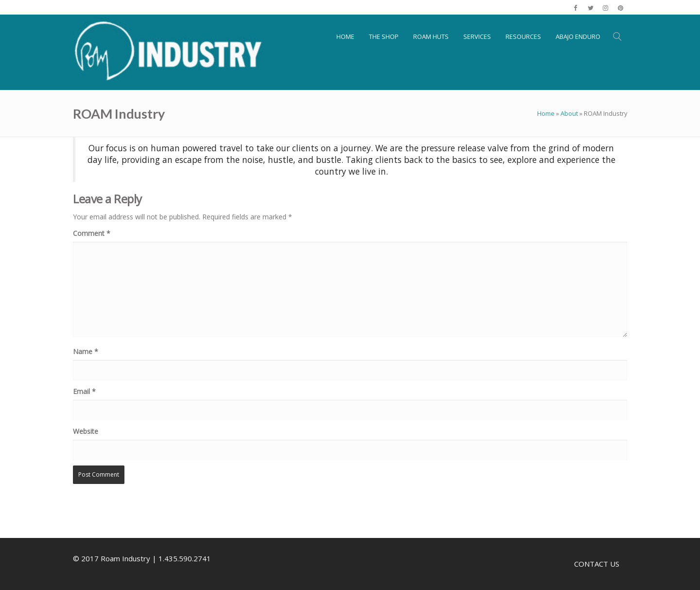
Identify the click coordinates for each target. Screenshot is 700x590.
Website (86, 431)
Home (546, 113)
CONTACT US (597, 564)
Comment (92, 233)
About (569, 113)
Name (86, 351)
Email (84, 391)
